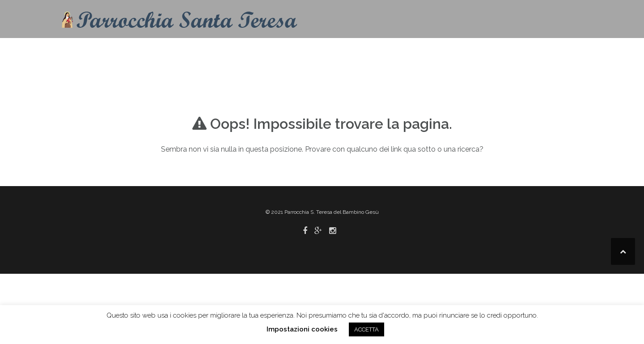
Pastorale (463, 51)
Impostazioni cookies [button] (302, 329)
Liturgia (403, 51)
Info (354, 51)
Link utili (525, 51)
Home (279, 51)
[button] (571, 53)
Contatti (318, 51)
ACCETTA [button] (366, 329)
